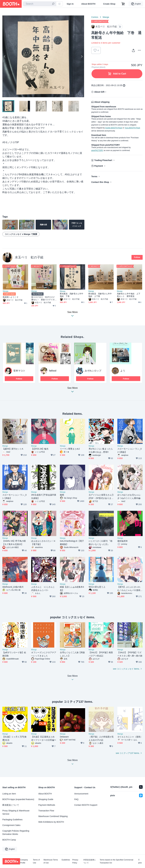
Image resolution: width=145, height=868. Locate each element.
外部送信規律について (90, 861)
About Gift (99, 92)
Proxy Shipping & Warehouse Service (16, 812)
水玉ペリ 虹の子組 (29, 257)
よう (123, 371)
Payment (98, 166)
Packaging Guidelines (12, 820)
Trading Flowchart (103, 160)
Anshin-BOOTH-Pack (114, 128)
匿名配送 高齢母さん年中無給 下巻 (72, 295)
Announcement (81, 794)
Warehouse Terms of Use (51, 861)
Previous (5, 56)
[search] (53, 4)
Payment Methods (47, 805)
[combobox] (40, 4)
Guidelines (66, 860)
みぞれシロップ (93, 371)
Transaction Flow (46, 811)
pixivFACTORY (97, 150)
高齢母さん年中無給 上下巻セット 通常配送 (129, 295)
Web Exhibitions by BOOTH (51, 822)
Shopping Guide (46, 799)
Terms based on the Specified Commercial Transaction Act (116, 861)
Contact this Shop (100, 182)
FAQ (76, 799)
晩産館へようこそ (11, 297)
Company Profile (24, 861)
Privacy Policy (75, 861)
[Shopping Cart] (123, 4)
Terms (94, 176)
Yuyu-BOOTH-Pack (132, 128)
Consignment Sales (11, 825)
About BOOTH (88, 4)
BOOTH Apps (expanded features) (18, 799)
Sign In (70, 4)
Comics (95, 17)
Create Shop (109, 4)
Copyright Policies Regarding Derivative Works (16, 832)
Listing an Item (9, 794)
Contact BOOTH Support (86, 805)
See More (72, 391)
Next (82, 56)
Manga (106, 17)
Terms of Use (36, 861)
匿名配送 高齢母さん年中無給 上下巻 (100, 295)
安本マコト (19, 371)
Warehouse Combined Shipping (53, 816)
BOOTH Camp (9, 840)
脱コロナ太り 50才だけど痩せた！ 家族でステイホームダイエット (43, 298)
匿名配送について (11, 805)
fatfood (53, 371)
